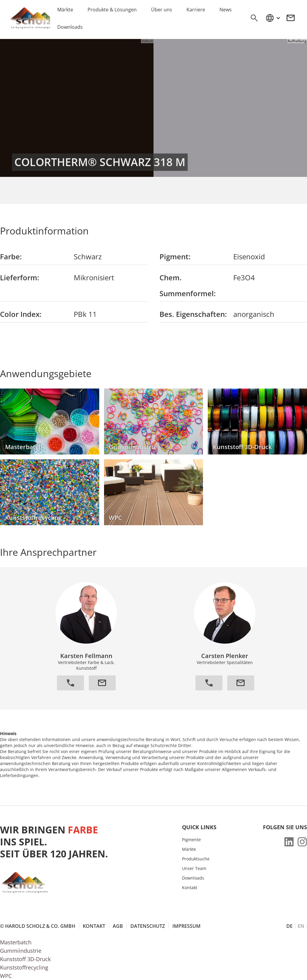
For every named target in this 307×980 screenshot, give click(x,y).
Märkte (189, 849)
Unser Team (194, 868)
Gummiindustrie (21, 951)
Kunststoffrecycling (24, 967)
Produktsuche (196, 859)
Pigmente (191, 840)
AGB (118, 926)
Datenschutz (148, 926)
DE (289, 926)
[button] (273, 18)
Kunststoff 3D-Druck (25, 959)
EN (301, 926)
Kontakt (190, 888)
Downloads (193, 878)
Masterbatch (16, 942)
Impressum (186, 926)
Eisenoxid (249, 256)
